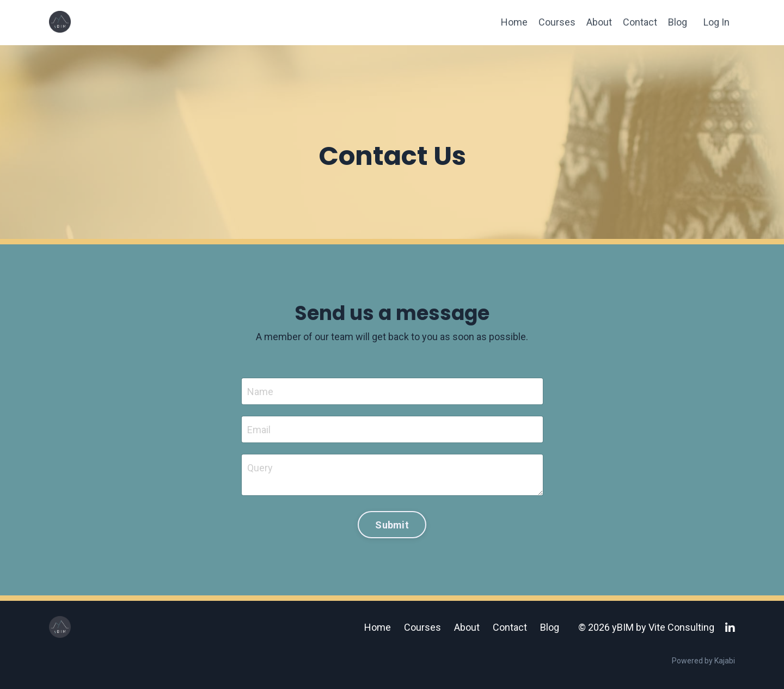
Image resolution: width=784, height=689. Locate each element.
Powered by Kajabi (703, 661)
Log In (716, 22)
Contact (640, 22)
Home (514, 22)
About (599, 22)
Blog (678, 22)
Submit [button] (392, 525)
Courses (557, 22)
